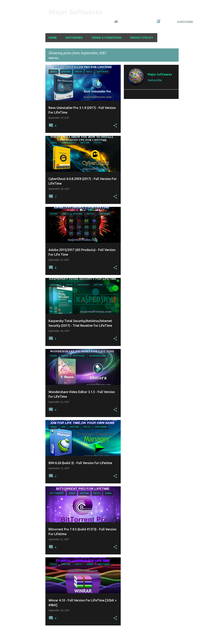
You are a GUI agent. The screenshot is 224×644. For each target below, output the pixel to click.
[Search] (176, 12)
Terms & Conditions (107, 38)
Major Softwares (76, 12)
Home (53, 38)
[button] (115, 126)
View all (54, 58)
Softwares (74, 38)
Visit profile (155, 80)
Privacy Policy (142, 38)
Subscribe (185, 22)
